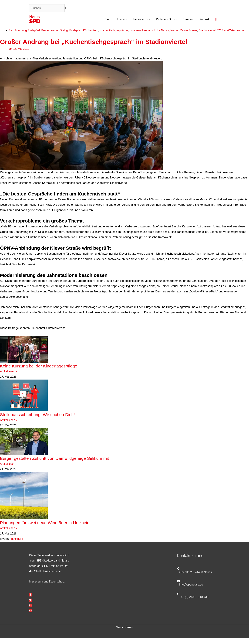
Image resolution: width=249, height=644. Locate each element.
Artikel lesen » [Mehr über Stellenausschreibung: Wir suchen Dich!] (9, 426)
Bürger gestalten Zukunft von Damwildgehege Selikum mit (61, 464)
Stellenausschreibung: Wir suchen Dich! (42, 420)
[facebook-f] (30, 601)
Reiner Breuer (193, 31)
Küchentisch (93, 31)
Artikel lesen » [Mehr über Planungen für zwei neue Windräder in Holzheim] (9, 534)
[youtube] (30, 617)
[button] (216, 20)
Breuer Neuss (51, 31)
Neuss (179, 31)
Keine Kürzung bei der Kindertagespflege (43, 372)
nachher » (18, 545)
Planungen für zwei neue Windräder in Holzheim (51, 529)
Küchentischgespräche (117, 31)
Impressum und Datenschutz (47, 588)
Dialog (65, 31)
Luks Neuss (166, 31)
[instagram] (30, 612)
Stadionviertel (213, 31)
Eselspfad (77, 31)
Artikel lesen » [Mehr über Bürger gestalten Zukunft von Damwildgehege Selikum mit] (9, 470)
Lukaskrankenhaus (145, 31)
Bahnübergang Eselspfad (25, 31)
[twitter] (30, 606)
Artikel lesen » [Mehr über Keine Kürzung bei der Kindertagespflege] (9, 378)
